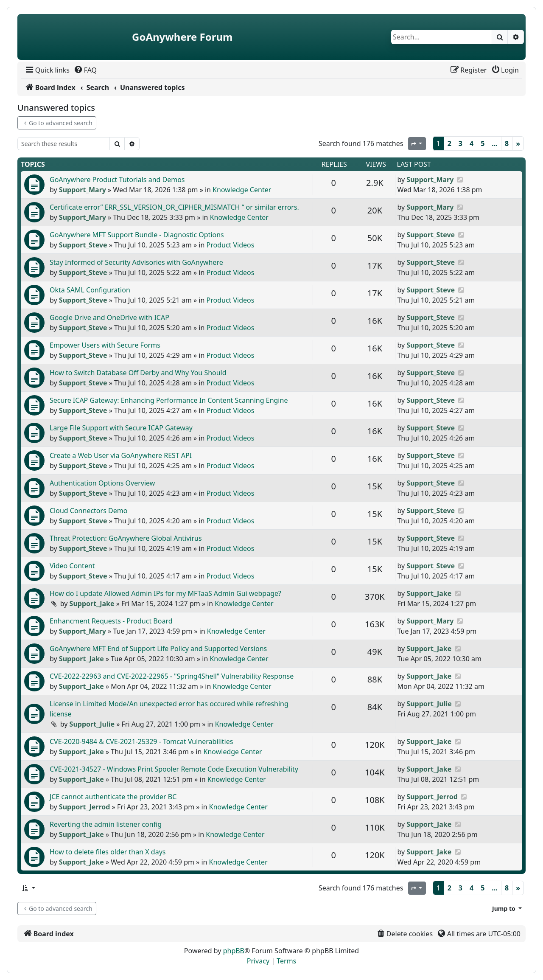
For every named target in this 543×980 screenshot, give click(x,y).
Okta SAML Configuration (90, 290)
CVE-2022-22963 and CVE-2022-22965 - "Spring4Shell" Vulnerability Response (172, 676)
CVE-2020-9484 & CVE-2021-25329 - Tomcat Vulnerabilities (141, 741)
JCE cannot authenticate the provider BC (113, 797)
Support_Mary (83, 190)
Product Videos (231, 245)
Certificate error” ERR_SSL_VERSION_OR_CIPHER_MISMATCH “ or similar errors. (174, 207)
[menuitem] (47, 70)
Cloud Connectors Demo (88, 511)
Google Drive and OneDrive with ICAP (109, 317)
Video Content (72, 566)
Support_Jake (92, 604)
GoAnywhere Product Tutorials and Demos (117, 180)
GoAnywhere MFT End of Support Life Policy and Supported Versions (158, 649)
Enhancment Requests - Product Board (111, 621)
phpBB (234, 951)
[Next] (518, 143)
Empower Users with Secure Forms (105, 345)
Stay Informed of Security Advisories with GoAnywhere (136, 262)
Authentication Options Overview (102, 483)
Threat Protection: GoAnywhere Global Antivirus (126, 538)
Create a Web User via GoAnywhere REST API (121, 455)
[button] (28, 888)
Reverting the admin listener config (106, 824)
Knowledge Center (242, 190)
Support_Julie (92, 724)
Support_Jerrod (85, 807)
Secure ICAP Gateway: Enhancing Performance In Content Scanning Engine (169, 400)
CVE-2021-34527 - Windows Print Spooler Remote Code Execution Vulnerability (174, 769)
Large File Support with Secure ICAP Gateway (121, 428)
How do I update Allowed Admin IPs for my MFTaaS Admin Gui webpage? (165, 593)
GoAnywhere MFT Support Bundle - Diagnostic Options (137, 235)
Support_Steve (83, 245)
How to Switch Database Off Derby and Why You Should (138, 373)
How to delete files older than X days (108, 852)
